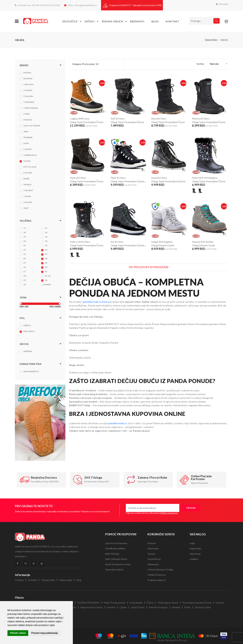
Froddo (28, 120)
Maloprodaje (48, 580)
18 (25, 232)
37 (46, 254)
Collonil (28, 96)
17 (25, 228)
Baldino (28, 79)
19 (25, 237)
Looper (27, 149)
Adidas (27, 73)
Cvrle (27, 114)
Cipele (123, 607)
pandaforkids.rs (118, 423)
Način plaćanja (112, 554)
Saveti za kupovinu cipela (118, 564)
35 (46, 245)
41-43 (48, 276)
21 (25, 245)
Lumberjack (30, 155)
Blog (155, 21)
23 (25, 254)
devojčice (72, 21)
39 (46, 263)
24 (25, 258)
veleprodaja (66, 580)
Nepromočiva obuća (91, 607)
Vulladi (28, 202)
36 (46, 250)
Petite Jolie (30, 167)
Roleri (187, 607)
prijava (191, 508)
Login (192, 543)
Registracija (195, 548)
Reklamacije (153, 564)
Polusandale (136, 603)
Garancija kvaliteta (114, 570)
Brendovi (137, 21)
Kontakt (172, 21)
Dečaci (27, 325)
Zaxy (26, 208)
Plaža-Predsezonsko (115, 603)
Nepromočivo (31, 371)
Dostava (152, 543)
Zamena (151, 554)
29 (25, 280)
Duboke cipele (203, 607)
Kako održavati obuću (116, 559)
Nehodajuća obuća (168, 603)
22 (25, 250)
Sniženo (28, 351)
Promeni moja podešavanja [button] (44, 633)
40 (46, 267)
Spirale (28, 185)
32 (46, 232)
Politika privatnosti (157, 575)
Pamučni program (158, 607)
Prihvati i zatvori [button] (18, 633)
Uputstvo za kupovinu (116, 543)
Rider (26, 179)
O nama (19, 580)
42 (46, 280)
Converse (29, 102)
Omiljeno (194, 559)
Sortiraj (200, 64)
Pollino (28, 173)
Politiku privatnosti (169, 513)
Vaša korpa (195, 554)
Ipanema (28, 137)
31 (46, 228)
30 (25, 284)
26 (25, 267)
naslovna (211, 40)
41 (46, 271)
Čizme (150, 603)
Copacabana (31, 108)
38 (46, 258)
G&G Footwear (32, 126)
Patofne (111, 607)
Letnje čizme (137, 607)
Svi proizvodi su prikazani (149, 267)
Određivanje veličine (115, 548)
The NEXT (28, 190)
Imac (26, 132)
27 (25, 271)
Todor (27, 196)
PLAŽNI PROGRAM (88, 603)
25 (25, 263)
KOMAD (47, 284)
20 (25, 241)
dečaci (92, 21)
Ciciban (28, 90)
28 (25, 276)
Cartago (29, 84)
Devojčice (29, 331)
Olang (27, 161)
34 (46, 241)
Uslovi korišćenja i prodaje (160, 570)
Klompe (220, 603)
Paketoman (153, 548)
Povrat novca (154, 559)
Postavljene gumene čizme (197, 603)
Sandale (176, 607)
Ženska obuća (115, 21)
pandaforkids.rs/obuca (96, 302)
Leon (26, 143)
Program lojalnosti (157, 580)
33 (46, 237)
